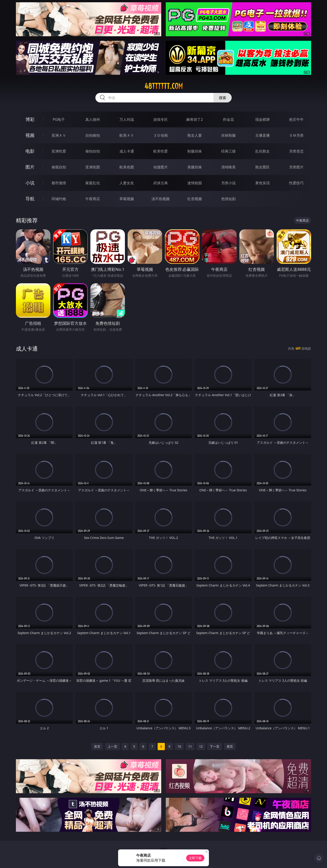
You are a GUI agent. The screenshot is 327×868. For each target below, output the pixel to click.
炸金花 (228, 119)
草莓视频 (127, 199)
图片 (30, 167)
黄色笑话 (263, 183)
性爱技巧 (296, 183)
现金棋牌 (263, 119)
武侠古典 (161, 183)
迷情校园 (195, 183)
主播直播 (263, 135)
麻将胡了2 (194, 119)
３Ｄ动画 (161, 135)
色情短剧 (228, 199)
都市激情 (59, 183)
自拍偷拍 (93, 135)
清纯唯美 (228, 167)
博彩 (30, 119)
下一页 (215, 746)
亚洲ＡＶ (59, 135)
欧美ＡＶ (127, 135)
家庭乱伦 (93, 183)
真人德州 (93, 119)
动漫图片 (161, 167)
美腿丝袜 (195, 167)
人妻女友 (127, 183)
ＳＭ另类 (296, 135)
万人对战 (127, 119)
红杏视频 (195, 199)
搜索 (223, 98)
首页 (97, 746)
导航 (30, 199)
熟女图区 (263, 167)
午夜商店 (93, 199)
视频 (30, 135)
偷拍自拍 (93, 151)
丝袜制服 (228, 135)
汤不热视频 (161, 199)
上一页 (112, 746)
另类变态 (296, 151)
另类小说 (228, 183)
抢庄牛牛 (296, 119)
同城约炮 (59, 199)
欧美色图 (127, 167)
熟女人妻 (195, 135)
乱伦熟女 (263, 151)
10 (179, 746)
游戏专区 (161, 119)
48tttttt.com (164, 86)
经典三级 (228, 151)
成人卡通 (127, 151)
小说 (30, 183)
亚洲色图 (93, 167)
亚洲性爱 (59, 151)
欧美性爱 (161, 151)
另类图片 (296, 167)
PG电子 (59, 119)
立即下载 (195, 858)
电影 (30, 151)
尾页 (230, 746)
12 (201, 746)
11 (190, 746)
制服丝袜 (195, 151)
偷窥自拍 (59, 167)
